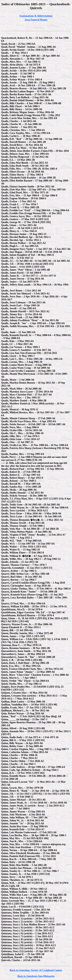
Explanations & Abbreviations (36, 16)
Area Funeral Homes (36, 20)
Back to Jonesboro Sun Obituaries (36, 976)
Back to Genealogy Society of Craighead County (36, 970)
